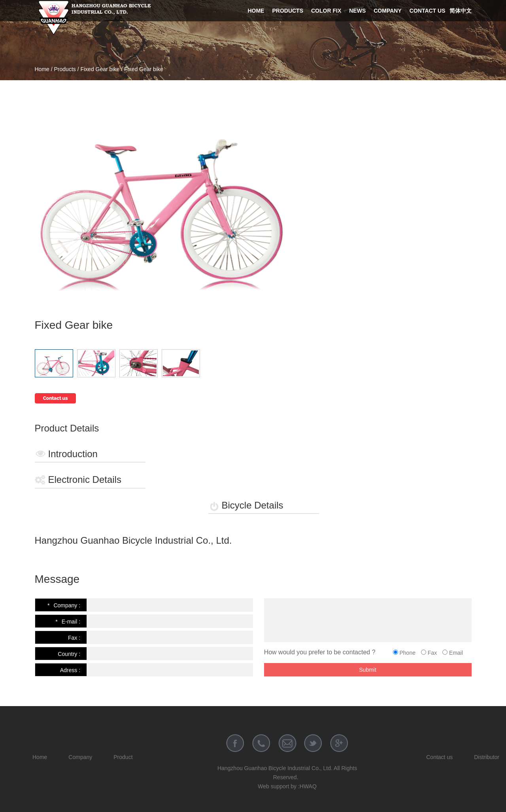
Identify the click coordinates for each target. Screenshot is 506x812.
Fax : (74, 638)
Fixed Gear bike (100, 69)
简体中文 (461, 11)
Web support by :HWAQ (287, 786)
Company (388, 11)
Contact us (428, 11)
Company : (64, 605)
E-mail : (68, 622)
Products (288, 11)
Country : (69, 654)
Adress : (70, 670)
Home (256, 11)
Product (123, 757)
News (357, 11)
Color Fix (326, 11)
